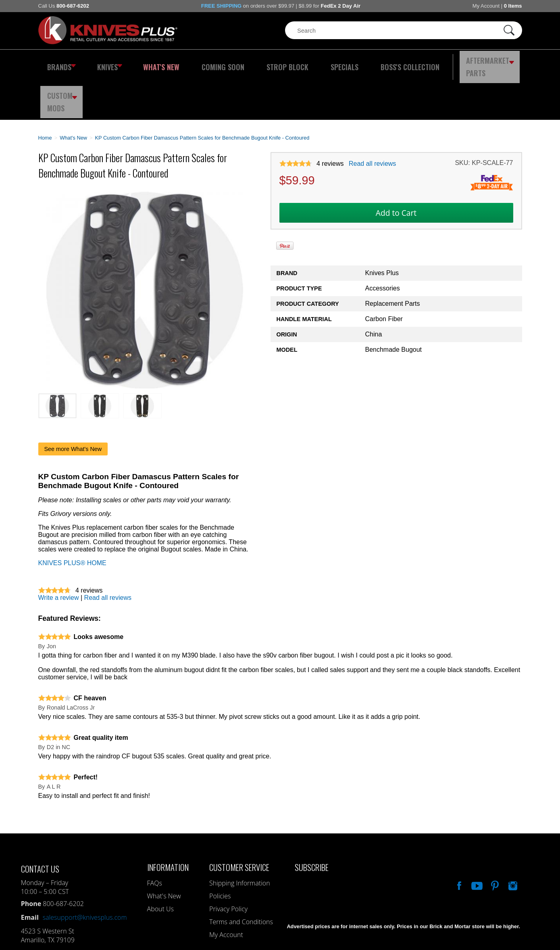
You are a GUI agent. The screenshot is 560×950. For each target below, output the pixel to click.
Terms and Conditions (241, 877)
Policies (220, 852)
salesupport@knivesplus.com (85, 873)
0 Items (513, 6)
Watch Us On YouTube (476, 840)
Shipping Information (240, 839)
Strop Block (262, 63)
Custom (500, 63)
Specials (311, 63)
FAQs (155, 839)
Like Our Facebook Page (458, 840)
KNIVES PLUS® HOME (72, 519)
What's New (151, 63)
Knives (104, 63)
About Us (160, 864)
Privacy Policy (228, 864)
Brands (59, 63)
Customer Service (239, 823)
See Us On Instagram (512, 840)
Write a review (59, 553)
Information (168, 823)
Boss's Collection (368, 63)
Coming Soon (205, 63)
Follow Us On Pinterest (494, 840)
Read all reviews (372, 119)
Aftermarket (443, 63)
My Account (486, 6)
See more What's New (73, 405)
